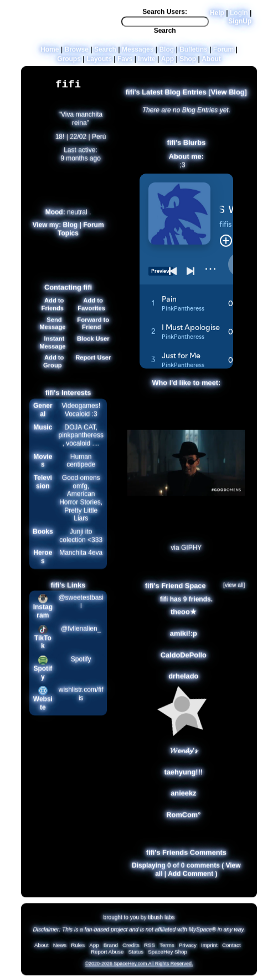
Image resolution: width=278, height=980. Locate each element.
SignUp (240, 24)
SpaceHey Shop (168, 955)
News (60, 949)
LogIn (239, 17)
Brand (111, 949)
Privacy (188, 949)
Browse (77, 53)
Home (50, 53)
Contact (231, 949)
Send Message (52, 331)
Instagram (43, 614)
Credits (131, 949)
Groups (69, 62)
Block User (92, 346)
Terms (167, 949)
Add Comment (191, 881)
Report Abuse (107, 955)
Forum (223, 53)
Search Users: (165, 16)
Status (136, 955)
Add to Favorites (91, 311)
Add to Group (52, 369)
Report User (91, 365)
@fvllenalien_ (81, 636)
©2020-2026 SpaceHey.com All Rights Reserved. (139, 967)
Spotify (43, 676)
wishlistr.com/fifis (81, 701)
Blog (166, 53)
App (168, 62)
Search (165, 34)
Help (217, 17)
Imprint (209, 949)
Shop (188, 62)
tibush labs (161, 920)
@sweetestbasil (81, 609)
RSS (150, 949)
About (211, 62)
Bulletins (194, 53)
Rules (78, 949)
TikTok (43, 645)
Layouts (99, 62)
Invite (146, 62)
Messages (138, 53)
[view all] (234, 592)
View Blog (228, 99)
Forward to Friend (91, 331)
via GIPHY (186, 555)
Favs (125, 62)
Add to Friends (52, 311)
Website (43, 706)
